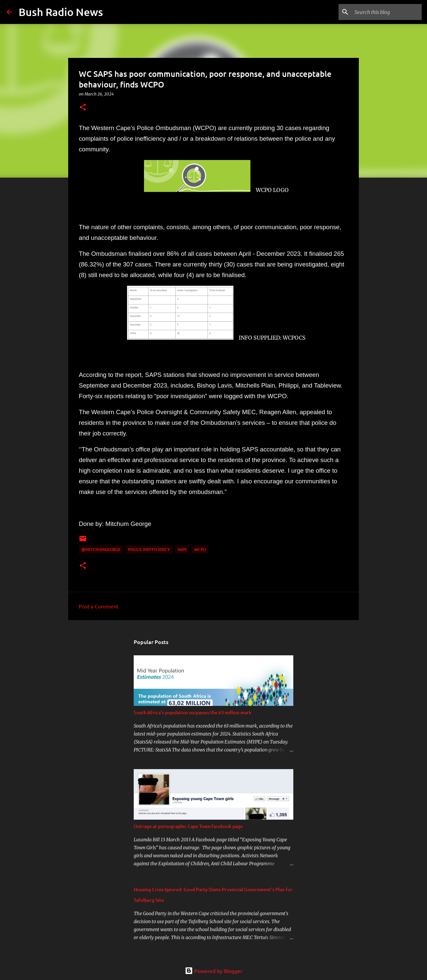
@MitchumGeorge (101, 549)
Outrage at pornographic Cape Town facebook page (188, 826)
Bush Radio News (61, 12)
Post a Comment (99, 606)
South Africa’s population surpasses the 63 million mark (193, 712)
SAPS (182, 549)
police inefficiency (149, 549)
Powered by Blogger (214, 971)
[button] (83, 108)
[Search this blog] (387, 12)
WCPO (200, 549)
